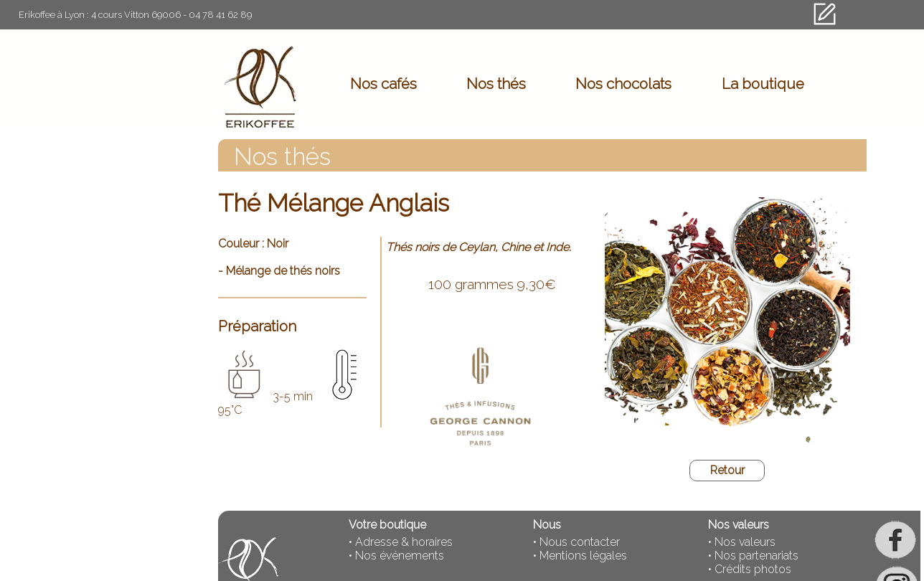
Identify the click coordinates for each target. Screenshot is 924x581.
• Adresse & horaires (401, 542)
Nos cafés (383, 84)
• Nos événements (396, 556)
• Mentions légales (580, 556)
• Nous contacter (576, 542)
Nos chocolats (623, 84)
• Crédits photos (750, 569)
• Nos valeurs (742, 542)
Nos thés (496, 84)
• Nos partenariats (753, 556)
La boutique (763, 84)
